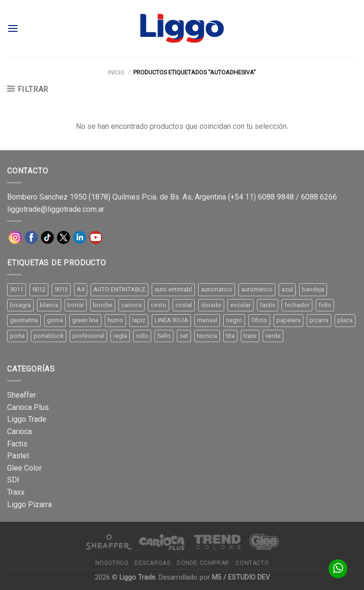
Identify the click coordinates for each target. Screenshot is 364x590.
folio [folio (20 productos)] (325, 305)
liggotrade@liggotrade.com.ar (56, 209)
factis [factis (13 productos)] (268, 305)
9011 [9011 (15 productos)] (17, 289)
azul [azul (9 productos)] (287, 289)
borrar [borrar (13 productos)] (76, 305)
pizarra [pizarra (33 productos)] (319, 320)
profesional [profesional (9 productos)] (88, 336)
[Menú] (13, 28)
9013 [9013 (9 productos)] (61, 289)
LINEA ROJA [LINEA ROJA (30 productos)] (171, 320)
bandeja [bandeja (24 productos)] (313, 289)
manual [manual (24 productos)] (207, 320)
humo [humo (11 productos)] (115, 320)
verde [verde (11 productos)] (273, 336)
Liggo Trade (27, 419)
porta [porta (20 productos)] (17, 336)
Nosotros (112, 563)
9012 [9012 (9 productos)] (39, 289)
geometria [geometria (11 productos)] (24, 320)
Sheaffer (22, 395)
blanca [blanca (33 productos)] (49, 305)
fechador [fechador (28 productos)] (297, 305)
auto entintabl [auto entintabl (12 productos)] (173, 289)
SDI (13, 480)
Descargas (153, 563)
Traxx (16, 492)
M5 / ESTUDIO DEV (241, 577)
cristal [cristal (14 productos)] (184, 305)
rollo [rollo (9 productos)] (142, 336)
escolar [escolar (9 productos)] (241, 305)
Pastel (18, 456)
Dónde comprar (203, 563)
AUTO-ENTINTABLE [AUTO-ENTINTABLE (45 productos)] (119, 289)
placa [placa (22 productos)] (345, 320)
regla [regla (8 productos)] (120, 336)
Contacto (252, 563)
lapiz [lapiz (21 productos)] (139, 320)
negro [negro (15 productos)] (234, 320)
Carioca (19, 431)
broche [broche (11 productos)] (103, 305)
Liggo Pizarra (29, 504)
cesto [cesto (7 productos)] (159, 305)
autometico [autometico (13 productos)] (257, 289)
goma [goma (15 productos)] (55, 320)
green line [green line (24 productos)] (85, 320)
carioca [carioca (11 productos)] (132, 305)
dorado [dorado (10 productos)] (211, 305)
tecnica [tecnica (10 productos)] (207, 336)
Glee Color (24, 468)
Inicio (116, 72)
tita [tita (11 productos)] (230, 336)
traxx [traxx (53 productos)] (250, 336)
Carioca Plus (28, 407)
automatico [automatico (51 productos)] (217, 289)
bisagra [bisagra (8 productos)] (20, 305)
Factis (17, 444)
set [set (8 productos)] (184, 336)
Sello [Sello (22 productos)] (164, 336)
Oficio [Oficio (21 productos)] (259, 320)
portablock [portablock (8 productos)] (49, 336)
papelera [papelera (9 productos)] (288, 320)
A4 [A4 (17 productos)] (81, 289)
